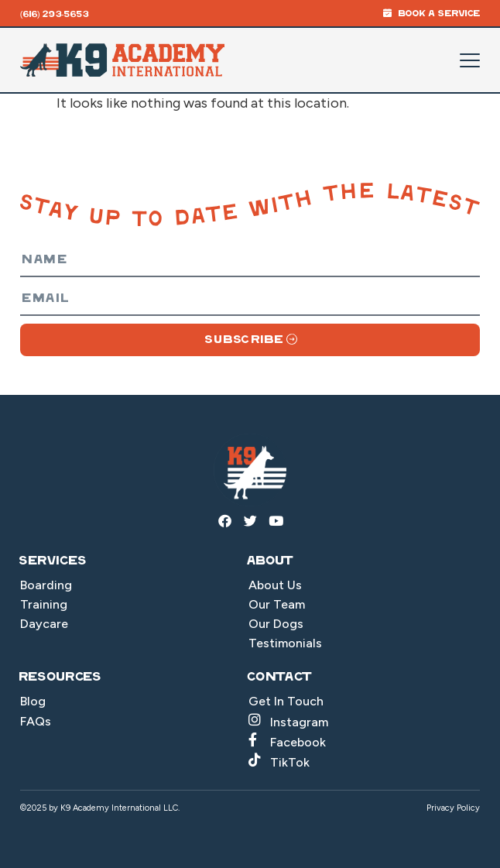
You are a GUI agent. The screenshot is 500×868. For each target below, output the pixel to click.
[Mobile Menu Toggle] (470, 60)
